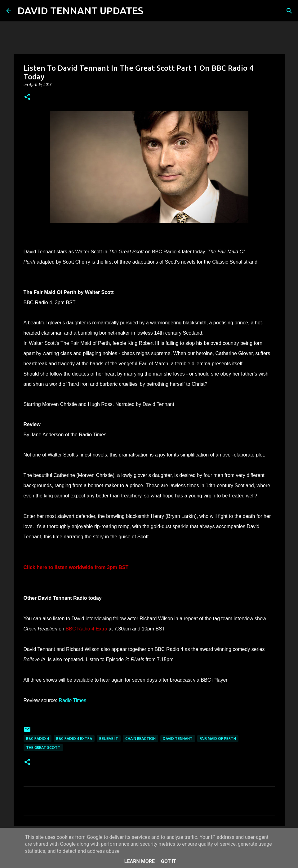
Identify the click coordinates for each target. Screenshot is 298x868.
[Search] (152, 11)
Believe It (109, 739)
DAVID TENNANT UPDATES (80, 11)
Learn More (140, 861)
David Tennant (178, 739)
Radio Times (72, 700)
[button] (27, 97)
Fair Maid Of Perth (218, 739)
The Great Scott (43, 748)
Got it (169, 861)
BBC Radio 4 (38, 739)
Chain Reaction (140, 739)
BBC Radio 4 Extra (74, 739)
